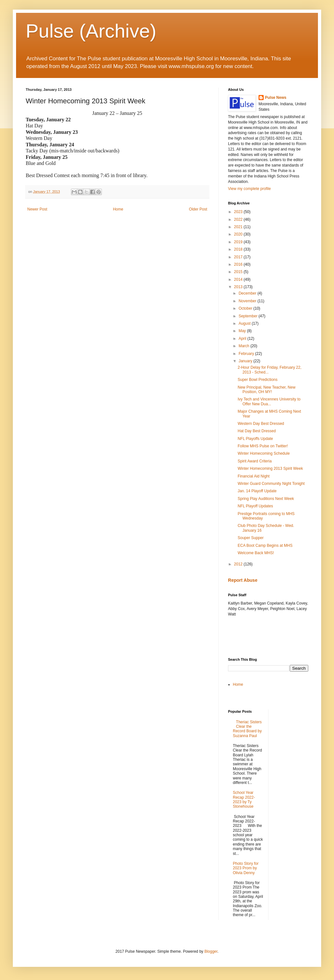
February (247, 354)
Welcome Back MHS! (256, 553)
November (248, 301)
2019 (239, 242)
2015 (239, 272)
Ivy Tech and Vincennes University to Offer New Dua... (269, 401)
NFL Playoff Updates (255, 506)
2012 (239, 564)
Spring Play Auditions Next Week (266, 499)
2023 (239, 212)
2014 (239, 279)
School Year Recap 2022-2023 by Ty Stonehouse (244, 799)
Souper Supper (251, 538)
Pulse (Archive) (91, 31)
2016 (239, 264)
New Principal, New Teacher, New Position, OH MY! (267, 390)
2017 (239, 257)
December (248, 293)
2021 (239, 227)
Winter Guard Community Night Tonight (271, 484)
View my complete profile (249, 189)
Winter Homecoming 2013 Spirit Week (270, 469)
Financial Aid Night (254, 476)
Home (118, 209)
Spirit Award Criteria (255, 461)
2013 (239, 287)
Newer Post (37, 209)
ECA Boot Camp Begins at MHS (265, 546)
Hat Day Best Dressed (257, 431)
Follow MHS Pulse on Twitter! (263, 446)
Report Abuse (243, 580)
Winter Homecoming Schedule (264, 453)
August (245, 323)
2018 (239, 249)
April (243, 339)
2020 (239, 234)
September (249, 316)
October (246, 308)
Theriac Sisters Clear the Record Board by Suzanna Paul (247, 729)
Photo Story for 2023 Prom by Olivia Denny (246, 868)
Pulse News (276, 98)
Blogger (211, 951)
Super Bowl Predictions (258, 380)
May (243, 331)
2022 (239, 219)
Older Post (198, 209)
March (245, 346)
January (246, 361)
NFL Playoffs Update (255, 439)
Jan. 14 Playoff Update (257, 491)
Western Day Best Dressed (261, 424)
